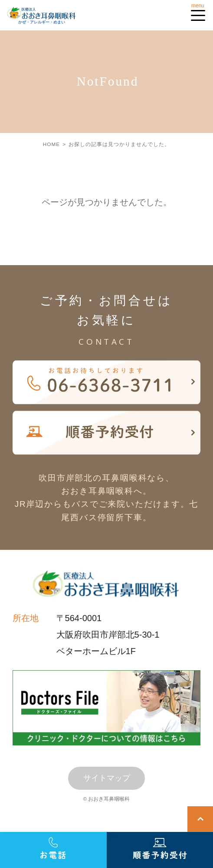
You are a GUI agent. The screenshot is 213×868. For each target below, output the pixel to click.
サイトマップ (107, 778)
